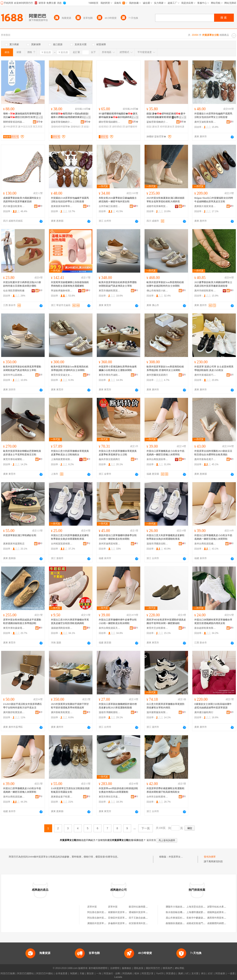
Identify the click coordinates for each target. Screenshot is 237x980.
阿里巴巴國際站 (25, 973)
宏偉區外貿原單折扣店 (120, 918)
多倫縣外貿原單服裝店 (120, 923)
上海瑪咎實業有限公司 (62, 459)
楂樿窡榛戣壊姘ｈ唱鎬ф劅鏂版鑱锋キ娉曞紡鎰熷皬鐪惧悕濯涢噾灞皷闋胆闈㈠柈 (70, 116)
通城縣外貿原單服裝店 (141, 912)
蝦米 (137, 973)
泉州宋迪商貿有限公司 (110, 544)
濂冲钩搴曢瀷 (10, 127)
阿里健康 (220, 973)
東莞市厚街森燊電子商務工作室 (14, 628)
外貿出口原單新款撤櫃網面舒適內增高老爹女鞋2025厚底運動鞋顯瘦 (118, 706)
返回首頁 (151, 840)
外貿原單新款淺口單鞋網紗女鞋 (20, 535)
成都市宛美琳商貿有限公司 (157, 206)
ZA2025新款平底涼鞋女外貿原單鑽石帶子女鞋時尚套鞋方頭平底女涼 (23, 706)
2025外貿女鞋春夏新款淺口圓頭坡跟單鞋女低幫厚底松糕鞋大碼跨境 (166, 200)
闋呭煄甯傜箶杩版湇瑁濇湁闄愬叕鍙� (14, 122)
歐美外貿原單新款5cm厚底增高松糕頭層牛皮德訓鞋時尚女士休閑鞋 (165, 284)
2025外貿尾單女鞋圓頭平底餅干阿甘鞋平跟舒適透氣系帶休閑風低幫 (70, 706)
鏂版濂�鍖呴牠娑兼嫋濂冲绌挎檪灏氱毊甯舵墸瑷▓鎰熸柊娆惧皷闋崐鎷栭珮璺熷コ (166, 116)
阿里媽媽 (127, 973)
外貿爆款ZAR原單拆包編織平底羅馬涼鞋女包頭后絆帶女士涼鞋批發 (213, 115)
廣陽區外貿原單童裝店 (99, 923)
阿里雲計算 (148, 973)
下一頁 (146, 828)
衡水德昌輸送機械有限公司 (180, 912)
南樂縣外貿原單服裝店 (120, 912)
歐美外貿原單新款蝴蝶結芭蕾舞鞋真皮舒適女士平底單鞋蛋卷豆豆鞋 (22, 453)
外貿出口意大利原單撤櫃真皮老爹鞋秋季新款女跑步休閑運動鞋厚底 (70, 537)
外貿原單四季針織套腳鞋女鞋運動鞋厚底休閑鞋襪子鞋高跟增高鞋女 (166, 790)
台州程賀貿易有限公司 (62, 544)
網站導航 (180, 968)
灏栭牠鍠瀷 (77, 127)
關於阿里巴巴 (153, 968)
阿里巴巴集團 (8, 973)
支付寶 (195, 973)
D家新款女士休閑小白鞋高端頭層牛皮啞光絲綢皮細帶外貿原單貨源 (213, 706)
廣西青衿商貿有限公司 (219, 918)
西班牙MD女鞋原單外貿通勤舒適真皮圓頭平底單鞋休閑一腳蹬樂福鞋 (166, 621)
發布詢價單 (210, 857)
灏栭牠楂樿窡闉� (60, 127)
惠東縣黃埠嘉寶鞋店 (14, 544)
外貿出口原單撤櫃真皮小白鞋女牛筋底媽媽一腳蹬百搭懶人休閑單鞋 (166, 453)
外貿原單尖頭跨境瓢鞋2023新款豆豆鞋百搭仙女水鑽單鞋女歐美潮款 (213, 453)
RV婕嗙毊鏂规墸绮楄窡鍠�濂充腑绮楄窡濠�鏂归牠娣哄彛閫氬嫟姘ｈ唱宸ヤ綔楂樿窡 (118, 116)
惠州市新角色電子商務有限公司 (205, 459)
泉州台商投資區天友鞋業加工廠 (110, 628)
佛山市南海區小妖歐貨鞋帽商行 (157, 291)
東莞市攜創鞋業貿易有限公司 (110, 291)
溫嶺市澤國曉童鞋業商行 (110, 712)
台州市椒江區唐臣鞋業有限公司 (110, 206)
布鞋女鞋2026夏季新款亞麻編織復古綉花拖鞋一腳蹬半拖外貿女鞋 (118, 200)
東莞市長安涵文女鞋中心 (62, 375)
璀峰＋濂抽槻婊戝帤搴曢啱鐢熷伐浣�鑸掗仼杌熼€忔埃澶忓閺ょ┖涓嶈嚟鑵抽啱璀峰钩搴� (22, 116)
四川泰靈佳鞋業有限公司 (14, 206)
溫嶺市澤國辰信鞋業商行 (157, 544)
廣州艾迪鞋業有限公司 (205, 122)
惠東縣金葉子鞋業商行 (62, 797)
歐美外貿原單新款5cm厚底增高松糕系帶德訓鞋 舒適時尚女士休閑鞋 (70, 368)
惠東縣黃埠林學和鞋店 (62, 206)
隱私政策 (139, 968)
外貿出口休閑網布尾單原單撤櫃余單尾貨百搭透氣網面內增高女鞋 (213, 621)
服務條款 (127, 968)
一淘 (99, 973)
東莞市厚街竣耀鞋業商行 (14, 459)
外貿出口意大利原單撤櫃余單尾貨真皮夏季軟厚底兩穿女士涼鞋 (118, 453)
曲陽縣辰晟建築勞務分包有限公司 (183, 923)
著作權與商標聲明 (98, 968)
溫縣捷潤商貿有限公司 (62, 628)
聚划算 (90, 973)
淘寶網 (73, 973)
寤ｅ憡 (39, 117)
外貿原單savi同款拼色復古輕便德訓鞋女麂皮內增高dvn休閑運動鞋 (118, 790)
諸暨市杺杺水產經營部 (219, 907)
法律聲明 (115, 968)
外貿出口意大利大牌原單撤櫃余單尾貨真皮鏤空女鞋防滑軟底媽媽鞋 (70, 621)
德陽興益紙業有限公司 (219, 912)
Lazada (118, 977)
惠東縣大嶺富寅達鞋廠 (205, 206)
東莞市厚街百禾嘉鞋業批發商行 (110, 797)
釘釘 (211, 973)
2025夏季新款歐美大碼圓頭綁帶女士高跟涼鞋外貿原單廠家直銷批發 (213, 284)
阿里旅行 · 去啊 (112, 973)
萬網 (181, 973)
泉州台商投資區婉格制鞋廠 (14, 797)
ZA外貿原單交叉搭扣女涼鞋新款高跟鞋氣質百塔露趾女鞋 (70, 790)
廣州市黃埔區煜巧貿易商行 (205, 375)
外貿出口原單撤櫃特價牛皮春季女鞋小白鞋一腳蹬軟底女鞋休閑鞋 (118, 621)
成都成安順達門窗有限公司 (201, 923)
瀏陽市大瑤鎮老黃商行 (178, 907)
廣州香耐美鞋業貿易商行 (62, 712)
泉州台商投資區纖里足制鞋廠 (205, 544)
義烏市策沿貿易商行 (109, 459)
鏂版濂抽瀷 (153, 127)
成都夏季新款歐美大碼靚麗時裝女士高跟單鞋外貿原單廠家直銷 (22, 200)
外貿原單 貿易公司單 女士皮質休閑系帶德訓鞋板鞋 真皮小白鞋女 (214, 368)
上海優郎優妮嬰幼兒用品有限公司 (204, 912)
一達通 (231, 973)
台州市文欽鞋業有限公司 (157, 797)
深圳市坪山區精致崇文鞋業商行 (14, 375)
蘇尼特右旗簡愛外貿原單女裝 (144, 907)
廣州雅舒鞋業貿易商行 (14, 712)
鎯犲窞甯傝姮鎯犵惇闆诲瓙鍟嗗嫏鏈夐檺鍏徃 (110, 122)
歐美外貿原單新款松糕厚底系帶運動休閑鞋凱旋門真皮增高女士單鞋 (118, 284)
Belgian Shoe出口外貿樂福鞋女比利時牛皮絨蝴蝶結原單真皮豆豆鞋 (214, 200)
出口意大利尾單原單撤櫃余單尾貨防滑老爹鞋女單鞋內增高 (166, 706)
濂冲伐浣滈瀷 (25, 127)
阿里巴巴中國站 (45, 973)
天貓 (82, 973)
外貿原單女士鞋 (177, 857)
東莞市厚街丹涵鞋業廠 (110, 375)
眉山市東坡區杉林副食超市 (180, 918)
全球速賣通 (61, 973)
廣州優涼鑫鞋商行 (204, 712)
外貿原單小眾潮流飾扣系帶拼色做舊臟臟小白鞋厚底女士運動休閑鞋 (118, 368)
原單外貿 (92, 907)
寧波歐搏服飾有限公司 (62, 291)
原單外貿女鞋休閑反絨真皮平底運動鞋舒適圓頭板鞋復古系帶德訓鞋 (22, 621)
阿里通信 (171, 973)
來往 (203, 973)
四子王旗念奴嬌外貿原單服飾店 (145, 918)
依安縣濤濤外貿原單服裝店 (143, 923)
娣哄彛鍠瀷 (118, 127)
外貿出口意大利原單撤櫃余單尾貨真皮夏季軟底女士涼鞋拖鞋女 (70, 453)
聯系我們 (167, 968)
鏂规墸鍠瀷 (105, 127)
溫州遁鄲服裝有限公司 (157, 712)
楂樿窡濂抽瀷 (167, 127)
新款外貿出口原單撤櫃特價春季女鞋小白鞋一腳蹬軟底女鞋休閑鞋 (118, 537)
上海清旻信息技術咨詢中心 (201, 907)
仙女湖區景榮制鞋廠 (14, 291)
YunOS (160, 973)
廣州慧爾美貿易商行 (157, 375)
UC (187, 973)
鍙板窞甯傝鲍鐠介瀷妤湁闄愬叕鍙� (62, 122)
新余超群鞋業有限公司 (205, 628)
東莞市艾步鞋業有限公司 (157, 628)
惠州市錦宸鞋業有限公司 (205, 291)
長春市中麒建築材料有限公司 (202, 918)
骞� (40, 122)
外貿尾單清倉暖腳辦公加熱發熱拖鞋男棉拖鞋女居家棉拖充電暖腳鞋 (70, 284)
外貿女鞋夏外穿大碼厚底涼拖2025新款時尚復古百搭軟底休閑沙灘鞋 (22, 284)
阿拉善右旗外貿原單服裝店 (102, 912)
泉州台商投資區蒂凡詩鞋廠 (157, 459)
